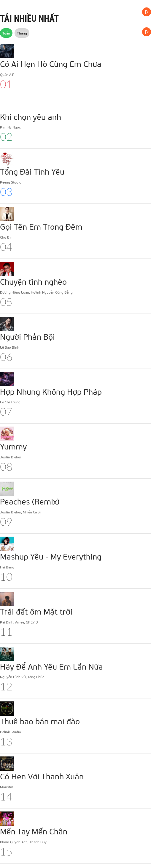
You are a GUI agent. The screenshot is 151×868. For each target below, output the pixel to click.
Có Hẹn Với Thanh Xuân (42, 776)
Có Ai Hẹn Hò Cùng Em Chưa (51, 64)
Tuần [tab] (6, 33)
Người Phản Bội (27, 336)
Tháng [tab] (22, 33)
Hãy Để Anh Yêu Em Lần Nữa (51, 666)
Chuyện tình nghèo (33, 281)
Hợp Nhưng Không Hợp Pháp (51, 391)
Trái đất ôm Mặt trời (36, 611)
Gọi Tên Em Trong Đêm (41, 226)
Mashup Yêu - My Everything (51, 556)
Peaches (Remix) (30, 501)
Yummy (13, 446)
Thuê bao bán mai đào (40, 721)
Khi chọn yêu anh (31, 117)
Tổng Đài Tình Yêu (32, 171)
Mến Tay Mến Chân (34, 831)
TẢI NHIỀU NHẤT (29, 19)
